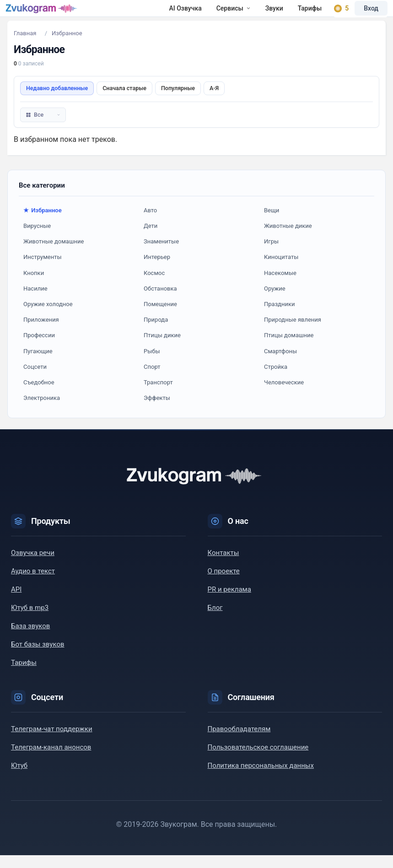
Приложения (41, 332)
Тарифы (237, 15)
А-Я (214, 101)
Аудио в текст (33, 584)
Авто (150, 223)
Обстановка (160, 301)
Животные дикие (288, 239)
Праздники (280, 317)
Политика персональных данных (261, 778)
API (16, 602)
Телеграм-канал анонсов (51, 760)
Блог (215, 620)
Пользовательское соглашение (258, 760)
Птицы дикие (162, 348)
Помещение (160, 317)
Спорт (152, 380)
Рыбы (152, 364)
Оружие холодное (48, 317)
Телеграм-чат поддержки (52, 742)
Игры (271, 254)
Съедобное (39, 395)
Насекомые (280, 286)
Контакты (223, 566)
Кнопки (34, 286)
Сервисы (160, 15)
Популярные (178, 101)
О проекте (224, 584)
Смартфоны (280, 364)
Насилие (35, 301)
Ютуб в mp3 (30, 620)
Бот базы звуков (38, 657)
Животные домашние (54, 254)
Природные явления (293, 332)
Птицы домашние (289, 348)
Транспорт (158, 395)
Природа (156, 332)
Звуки (201, 15)
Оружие (275, 301)
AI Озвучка (112, 15)
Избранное (46, 223)
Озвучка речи (33, 566)
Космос (154, 286)
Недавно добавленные (57, 101)
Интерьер (157, 270)
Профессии (39, 348)
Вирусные (37, 239)
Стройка (276, 380)
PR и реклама (229, 602)
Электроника (42, 411)
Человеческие (284, 395)
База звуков (30, 639)
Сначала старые (124, 101)
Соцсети (35, 380)
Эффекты (157, 411)
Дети (151, 239)
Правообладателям (239, 742)
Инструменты (43, 270)
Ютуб (19, 778)
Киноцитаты (281, 270)
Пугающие (38, 364)
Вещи (272, 223)
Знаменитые (161, 254)
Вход (366, 15)
